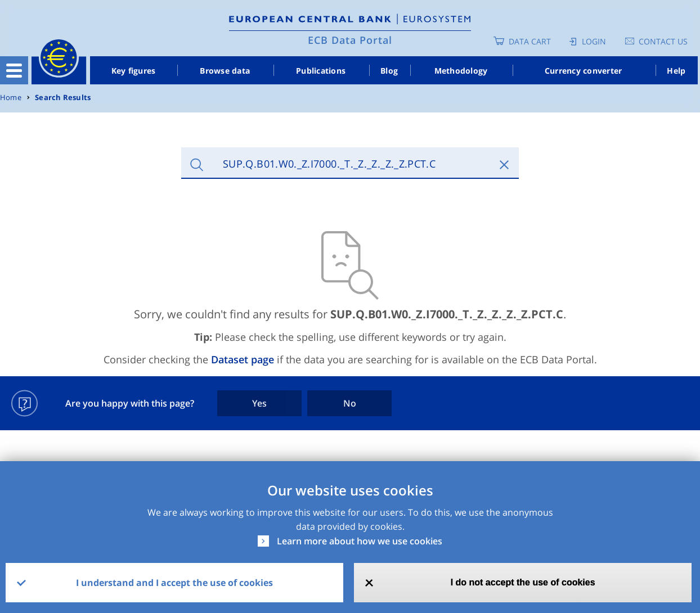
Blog (389, 71)
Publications (321, 71)
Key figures (134, 71)
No (350, 403)
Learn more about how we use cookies (360, 541)
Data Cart (530, 41)
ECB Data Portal (350, 40)
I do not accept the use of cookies (523, 582)
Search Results (63, 98)
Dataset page (243, 359)
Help (676, 71)
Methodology (461, 71)
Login (594, 41)
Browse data (225, 71)
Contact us (663, 41)
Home (11, 98)
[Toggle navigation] (14, 70)
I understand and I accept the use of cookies (174, 583)
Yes (259, 403)
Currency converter (584, 71)
